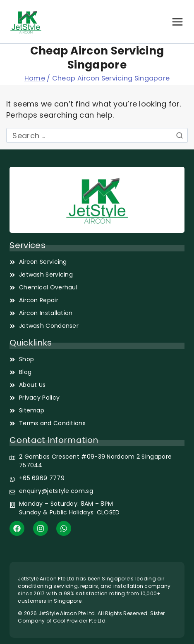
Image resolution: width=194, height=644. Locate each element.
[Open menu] (177, 22)
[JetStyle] (26, 22)
